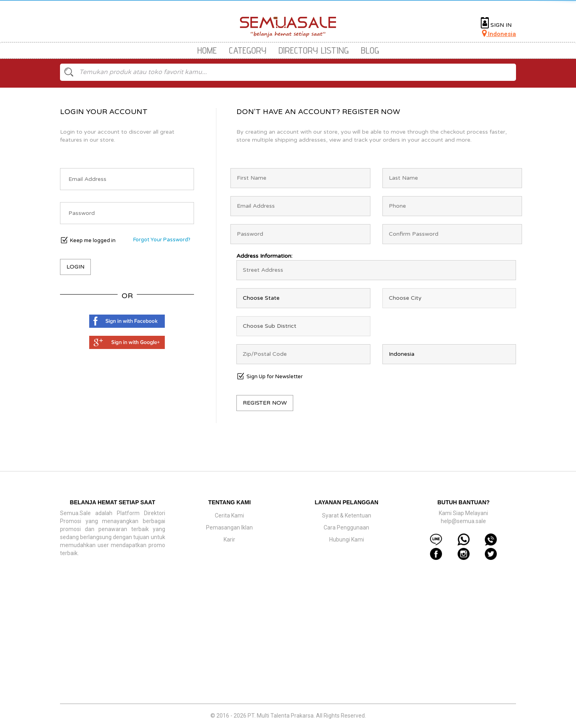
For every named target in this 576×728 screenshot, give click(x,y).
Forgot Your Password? (162, 240)
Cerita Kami (229, 515)
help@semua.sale (463, 521)
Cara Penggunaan (346, 527)
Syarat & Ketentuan (347, 515)
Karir (229, 539)
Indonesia (499, 34)
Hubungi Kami (347, 539)
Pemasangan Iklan (229, 527)
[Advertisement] (288, 646)
